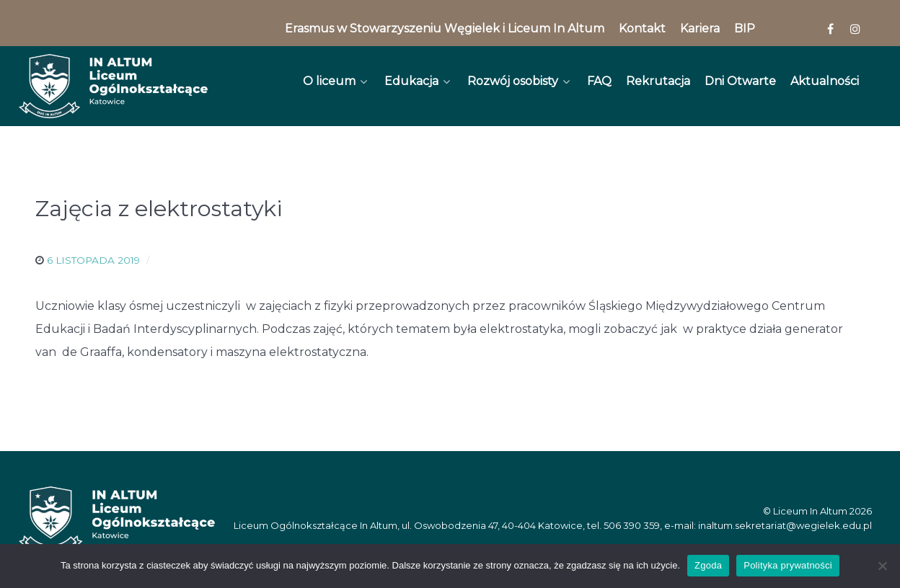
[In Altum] (113, 86)
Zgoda (708, 565)
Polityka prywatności (788, 565)
